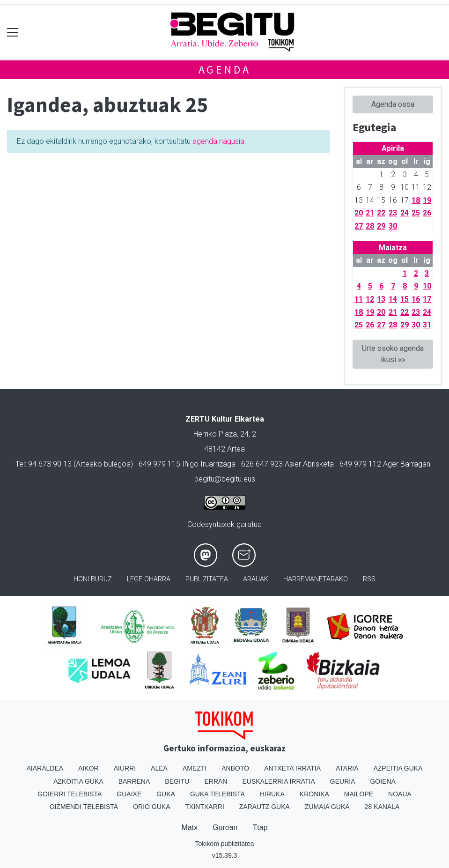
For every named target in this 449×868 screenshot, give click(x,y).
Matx (189, 827)
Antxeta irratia (292, 768)
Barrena (134, 781)
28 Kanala (382, 807)
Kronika (314, 794)
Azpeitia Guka (398, 768)
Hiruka (272, 794)
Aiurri (125, 768)
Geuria (343, 781)
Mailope (359, 794)
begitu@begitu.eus (225, 479)
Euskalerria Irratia (278, 781)
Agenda (225, 70)
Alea (159, 768)
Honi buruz (93, 579)
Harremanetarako (316, 579)
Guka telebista (217, 794)
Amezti (195, 768)
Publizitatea (207, 579)
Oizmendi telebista (84, 807)
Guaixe (129, 794)
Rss (369, 579)
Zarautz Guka (265, 807)
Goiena (383, 781)
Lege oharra (149, 579)
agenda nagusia (218, 141)
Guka (166, 794)
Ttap (260, 827)
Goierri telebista (70, 794)
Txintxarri (205, 807)
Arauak (256, 579)
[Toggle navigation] (13, 32)
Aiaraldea (45, 768)
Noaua (400, 794)
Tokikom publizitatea (224, 844)
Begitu (177, 781)
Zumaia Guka (327, 807)
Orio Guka (151, 807)
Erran (216, 781)
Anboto (235, 768)
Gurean (225, 827)
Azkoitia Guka (78, 781)
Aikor (88, 768)
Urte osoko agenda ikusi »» (393, 354)
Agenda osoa (393, 104)
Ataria (347, 768)
